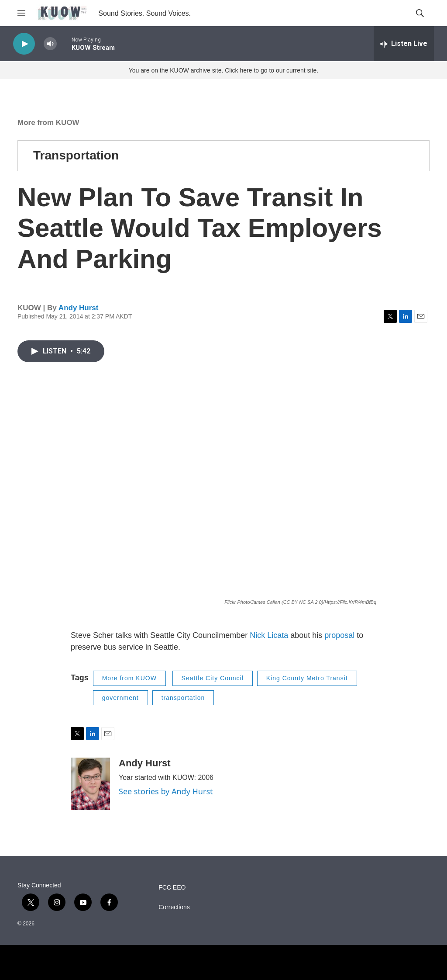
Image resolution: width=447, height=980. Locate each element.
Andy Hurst (79, 308)
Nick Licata (269, 635)
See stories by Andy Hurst (166, 791)
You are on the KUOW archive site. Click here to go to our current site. (223, 70)
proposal (339, 635)
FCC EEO (172, 888)
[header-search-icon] (420, 13)
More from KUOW (48, 123)
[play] (24, 44)
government (120, 698)
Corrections (174, 907)
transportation (183, 698)
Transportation (76, 155)
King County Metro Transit (307, 678)
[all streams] (404, 44)
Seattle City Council (213, 678)
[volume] (50, 44)
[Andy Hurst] (90, 784)
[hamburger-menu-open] (21, 13)
